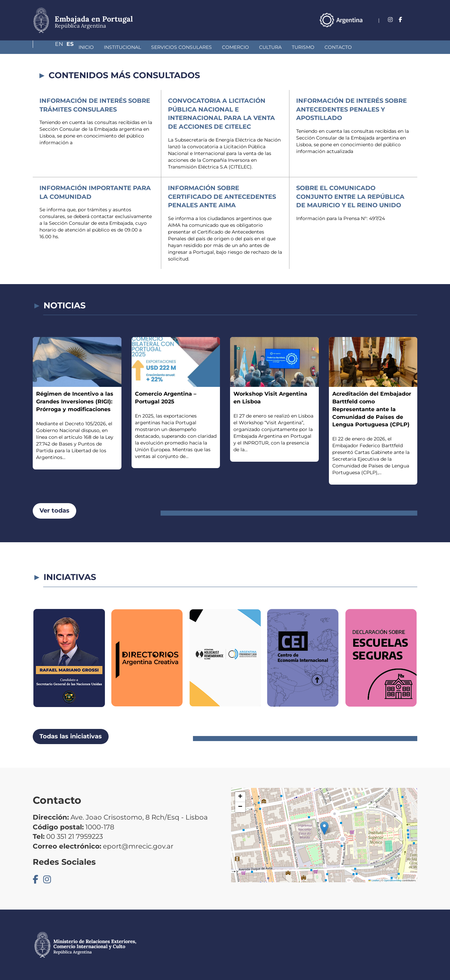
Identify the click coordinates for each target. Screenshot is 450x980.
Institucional (87, 47)
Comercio (200, 47)
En (400, 20)
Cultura (235, 47)
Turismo (267, 47)
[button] (324, 828)
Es (414, 20)
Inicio (50, 47)
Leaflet (374, 880)
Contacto (302, 47)
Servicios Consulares (146, 47)
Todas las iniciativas (71, 736)
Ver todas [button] (54, 511)
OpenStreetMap (393, 880)
